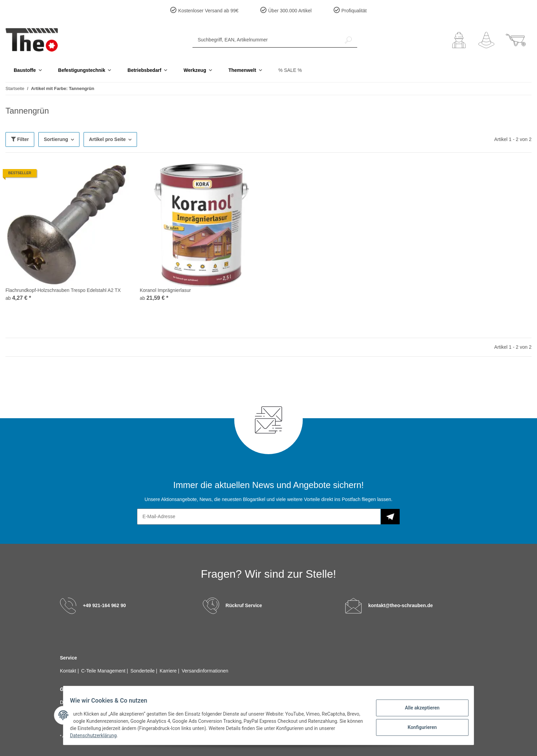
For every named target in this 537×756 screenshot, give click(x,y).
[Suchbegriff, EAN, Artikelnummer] (266, 40)
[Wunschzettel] (486, 40)
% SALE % (290, 70)
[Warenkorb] (516, 40)
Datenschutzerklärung (115, 735)
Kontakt (69, 671)
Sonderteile (143, 671)
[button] (459, 40)
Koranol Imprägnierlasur (165, 290)
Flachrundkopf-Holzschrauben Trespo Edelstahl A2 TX (63, 290)
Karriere (169, 671)
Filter (20, 139)
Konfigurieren (418, 726)
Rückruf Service (244, 605)
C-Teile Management (104, 671)
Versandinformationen (205, 671)
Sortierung (56, 139)
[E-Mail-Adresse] (259, 517)
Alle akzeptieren (418, 708)
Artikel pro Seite (107, 139)
